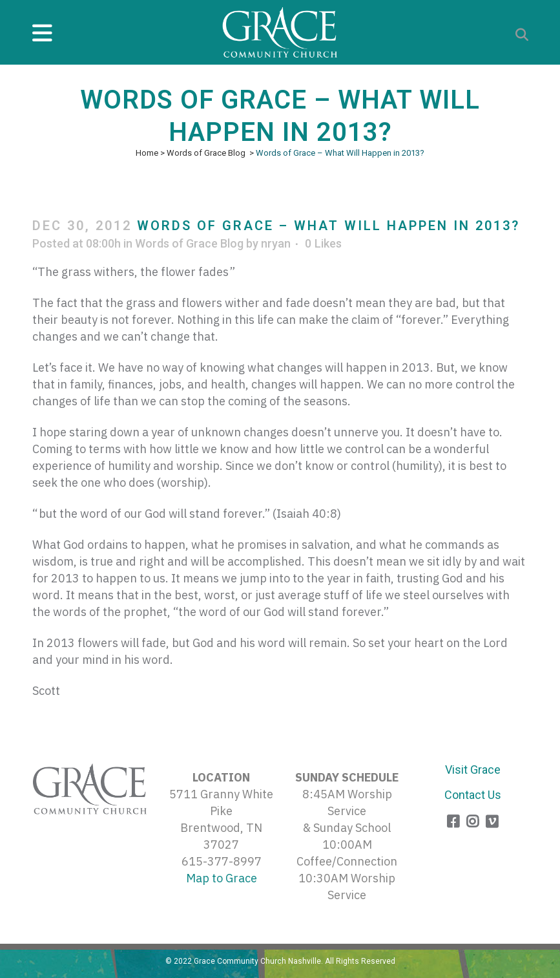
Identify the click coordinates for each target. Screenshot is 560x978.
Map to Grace (222, 878)
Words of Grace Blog (206, 153)
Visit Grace (473, 770)
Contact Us (473, 795)
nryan (276, 243)
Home (147, 153)
